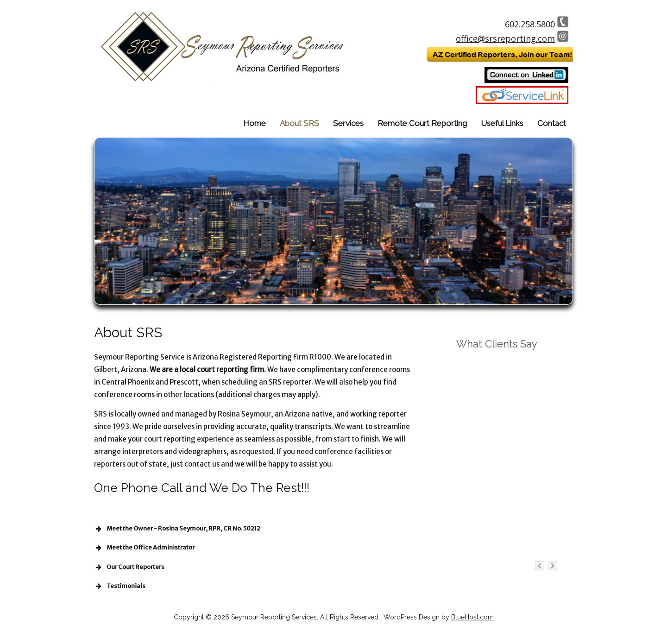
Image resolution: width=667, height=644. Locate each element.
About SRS (299, 123)
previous (540, 533)
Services (348, 123)
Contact (552, 123)
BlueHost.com (472, 617)
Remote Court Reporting (422, 123)
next (553, 533)
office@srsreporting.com (505, 38)
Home (255, 123)
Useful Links (502, 123)
